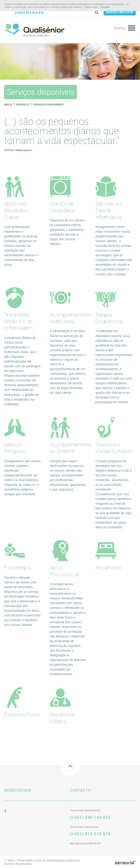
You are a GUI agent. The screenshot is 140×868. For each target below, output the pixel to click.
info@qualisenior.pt (85, 843)
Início (8, 105)
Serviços (23, 105)
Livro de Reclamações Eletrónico (58, 860)
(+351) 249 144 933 (90, 817)
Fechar (106, 7)
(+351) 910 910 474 (29, 13)
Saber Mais (91, 7)
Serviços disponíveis (48, 105)
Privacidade (25, 860)
